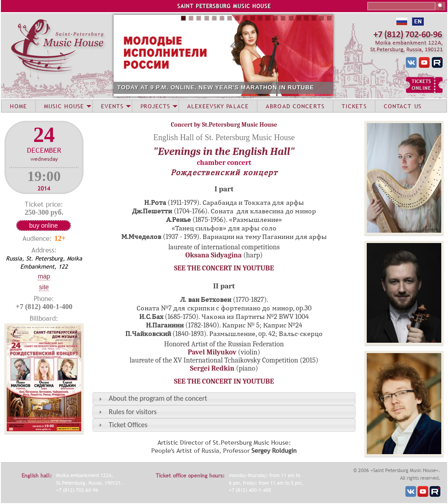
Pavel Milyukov (212, 352)
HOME (18, 106)
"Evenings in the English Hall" (224, 151)
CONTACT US (403, 106)
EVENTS (112, 106)
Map (44, 276)
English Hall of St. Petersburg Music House (224, 137)
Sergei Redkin (212, 368)
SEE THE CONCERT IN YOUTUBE (224, 268)
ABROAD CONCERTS (295, 106)
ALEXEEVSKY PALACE (218, 106)
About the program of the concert (158, 398)
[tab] (224, 399)
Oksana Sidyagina (214, 255)
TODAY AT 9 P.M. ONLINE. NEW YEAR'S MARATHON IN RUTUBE (216, 87)
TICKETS (354, 106)
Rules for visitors (133, 412)
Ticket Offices (128, 425)
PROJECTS (156, 106)
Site (44, 287)
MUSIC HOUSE (64, 106)
